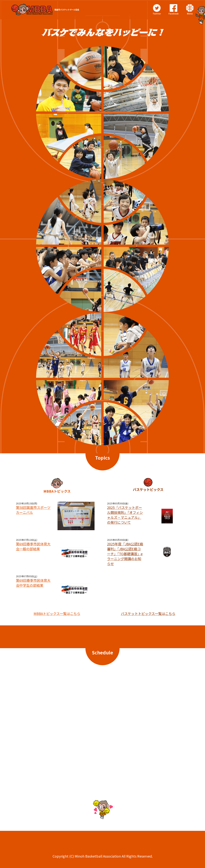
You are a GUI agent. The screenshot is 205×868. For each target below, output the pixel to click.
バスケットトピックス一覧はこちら (148, 613)
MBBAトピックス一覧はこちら (57, 613)
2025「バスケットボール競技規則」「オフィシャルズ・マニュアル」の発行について (125, 515)
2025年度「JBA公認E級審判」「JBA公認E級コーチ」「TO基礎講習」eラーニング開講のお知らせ (125, 554)
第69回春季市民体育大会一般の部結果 (33, 546)
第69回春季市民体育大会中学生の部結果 (33, 583)
